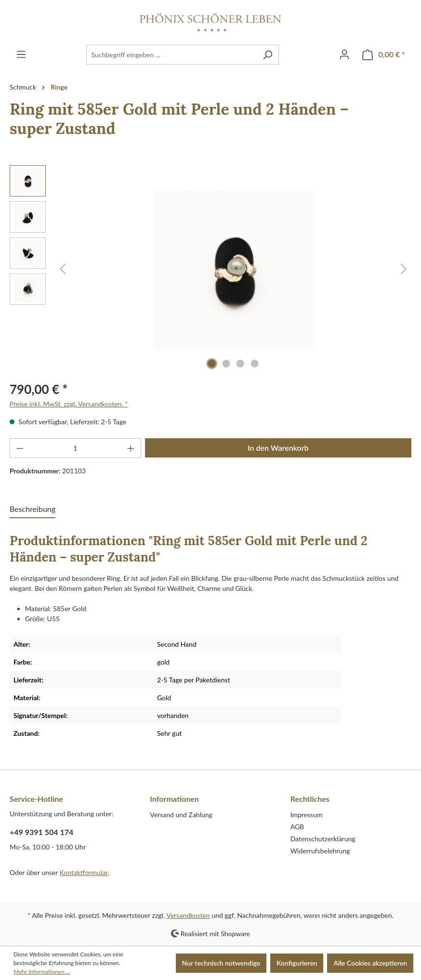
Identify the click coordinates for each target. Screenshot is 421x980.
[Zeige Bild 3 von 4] (240, 364)
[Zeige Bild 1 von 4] (212, 364)
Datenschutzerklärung (323, 839)
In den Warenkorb (278, 448)
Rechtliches (310, 799)
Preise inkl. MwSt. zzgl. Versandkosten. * (69, 404)
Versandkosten (188, 915)
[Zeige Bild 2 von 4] (226, 364)
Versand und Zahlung (181, 815)
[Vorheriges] (63, 269)
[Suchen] (268, 55)
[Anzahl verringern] (20, 448)
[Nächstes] (404, 269)
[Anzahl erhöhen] (131, 448)
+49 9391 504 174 (41, 832)
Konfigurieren (297, 963)
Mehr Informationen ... (42, 972)
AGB (297, 827)
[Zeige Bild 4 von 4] (255, 364)
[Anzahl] (76, 448)
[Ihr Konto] (344, 54)
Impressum (307, 815)
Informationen (174, 799)
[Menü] (21, 54)
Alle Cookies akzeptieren (370, 963)
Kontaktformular (84, 872)
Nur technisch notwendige (221, 963)
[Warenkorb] (384, 55)
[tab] (33, 510)
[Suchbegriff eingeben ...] (171, 55)
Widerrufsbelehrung (320, 851)
